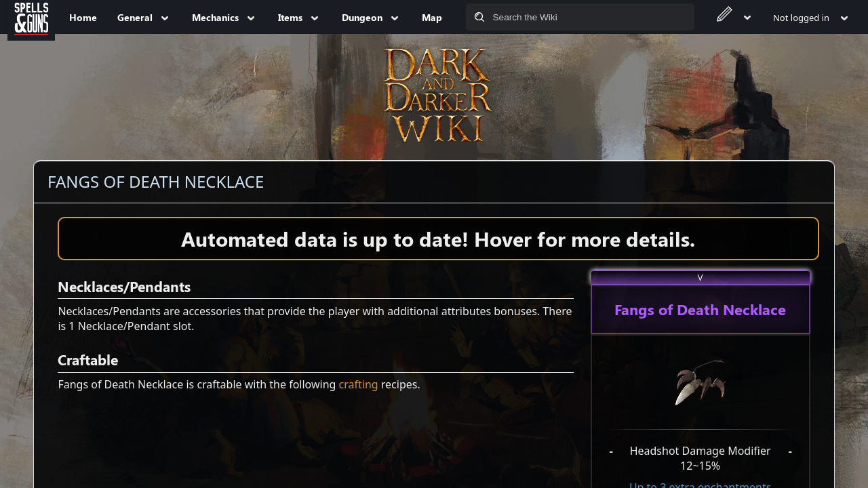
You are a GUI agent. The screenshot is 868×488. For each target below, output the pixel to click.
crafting (359, 384)
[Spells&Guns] (31, 17)
